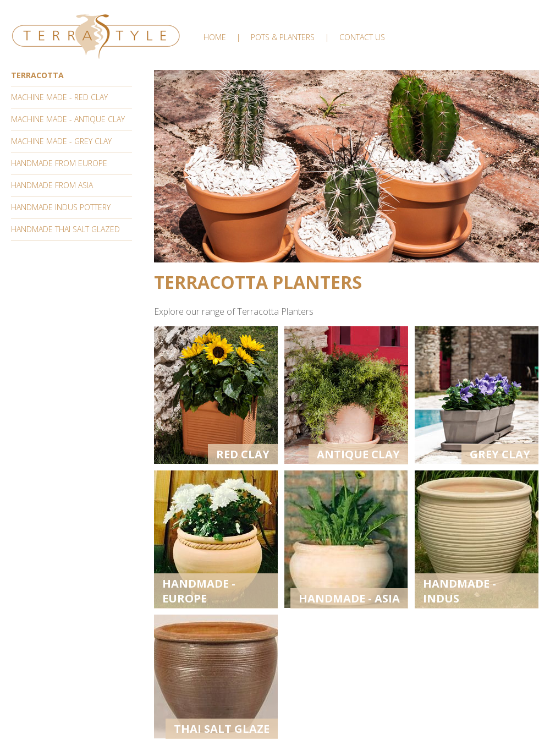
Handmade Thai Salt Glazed (65, 229)
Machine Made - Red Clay (59, 97)
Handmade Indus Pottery (61, 207)
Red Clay (243, 454)
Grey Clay (500, 454)
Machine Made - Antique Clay (68, 119)
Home (215, 37)
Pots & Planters (283, 37)
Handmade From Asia (52, 185)
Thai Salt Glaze (222, 729)
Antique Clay (358, 454)
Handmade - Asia (349, 598)
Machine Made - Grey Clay (61, 141)
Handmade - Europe (199, 591)
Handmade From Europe (59, 163)
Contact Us (362, 37)
